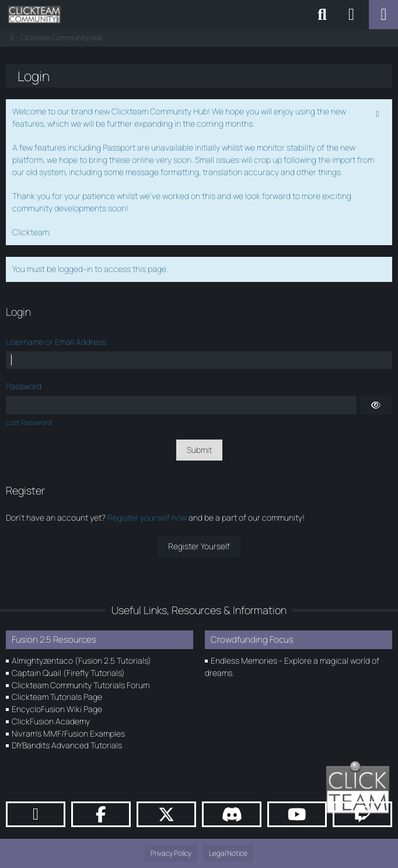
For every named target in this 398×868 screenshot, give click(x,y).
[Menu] (383, 15)
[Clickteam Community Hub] (34, 15)
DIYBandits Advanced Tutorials (67, 745)
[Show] (376, 405)
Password (24, 386)
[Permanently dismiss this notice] (379, 113)
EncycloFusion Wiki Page (57, 709)
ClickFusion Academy (51, 721)
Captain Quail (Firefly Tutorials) (68, 673)
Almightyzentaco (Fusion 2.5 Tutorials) (81, 660)
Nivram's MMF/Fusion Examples (68, 733)
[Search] (322, 15)
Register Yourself (199, 546)
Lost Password (29, 422)
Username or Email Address (56, 342)
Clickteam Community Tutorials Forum (81, 685)
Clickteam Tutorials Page (57, 697)
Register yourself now (147, 517)
